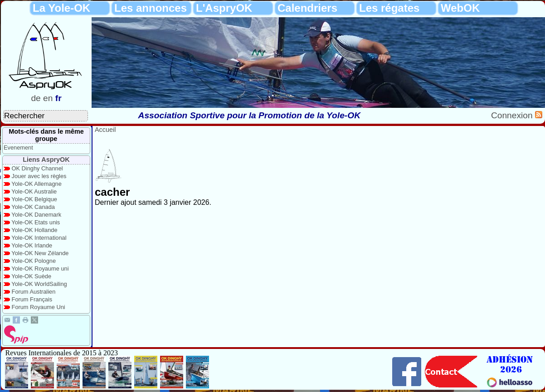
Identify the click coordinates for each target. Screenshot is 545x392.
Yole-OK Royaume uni (40, 269)
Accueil (105, 130)
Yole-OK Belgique (34, 199)
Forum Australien (34, 292)
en (48, 98)
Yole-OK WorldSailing (39, 284)
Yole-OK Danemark (36, 215)
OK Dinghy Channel (37, 168)
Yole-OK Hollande (34, 230)
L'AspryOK (224, 8)
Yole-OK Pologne (34, 261)
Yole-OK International (39, 238)
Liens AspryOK (46, 160)
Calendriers (307, 8)
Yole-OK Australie (34, 191)
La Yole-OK (61, 8)
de (36, 98)
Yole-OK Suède (31, 276)
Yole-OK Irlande (32, 245)
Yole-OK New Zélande (40, 253)
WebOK (460, 8)
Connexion (513, 115)
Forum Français (32, 299)
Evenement (18, 148)
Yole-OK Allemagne (36, 184)
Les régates (389, 8)
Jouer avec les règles (39, 176)
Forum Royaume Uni (39, 307)
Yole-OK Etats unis (36, 222)
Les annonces (151, 8)
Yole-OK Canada (33, 207)
